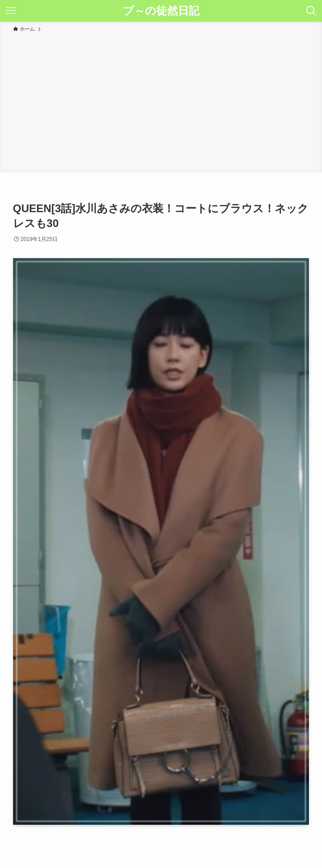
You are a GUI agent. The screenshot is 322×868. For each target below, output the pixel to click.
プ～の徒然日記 (161, 11)
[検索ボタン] (311, 11)
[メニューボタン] (11, 11)
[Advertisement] (161, 101)
